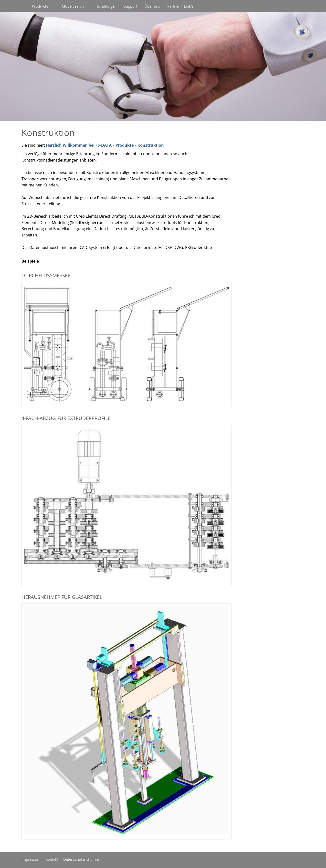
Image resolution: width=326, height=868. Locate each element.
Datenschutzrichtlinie (81, 859)
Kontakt (52, 859)
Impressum (31, 859)
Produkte (125, 145)
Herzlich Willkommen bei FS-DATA (79, 145)
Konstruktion (151, 145)
